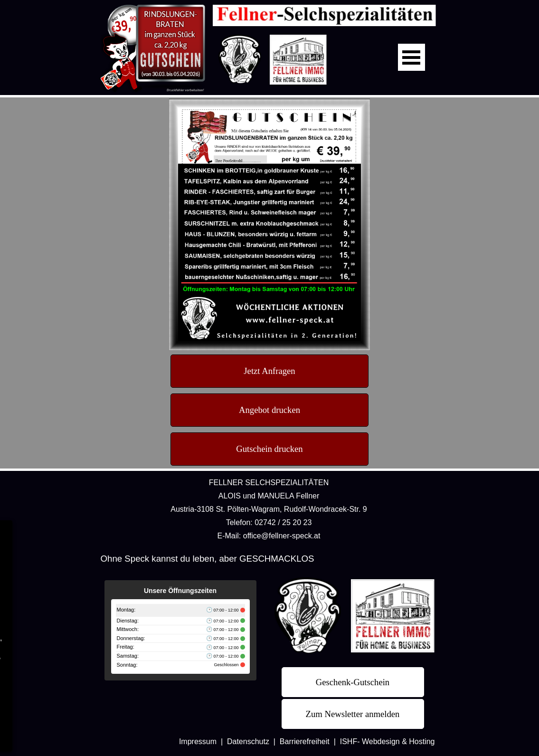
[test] (269, 371)
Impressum (198, 742)
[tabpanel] (269, 509)
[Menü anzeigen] (411, 57)
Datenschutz (248, 742)
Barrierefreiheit (305, 742)
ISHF (349, 742)
